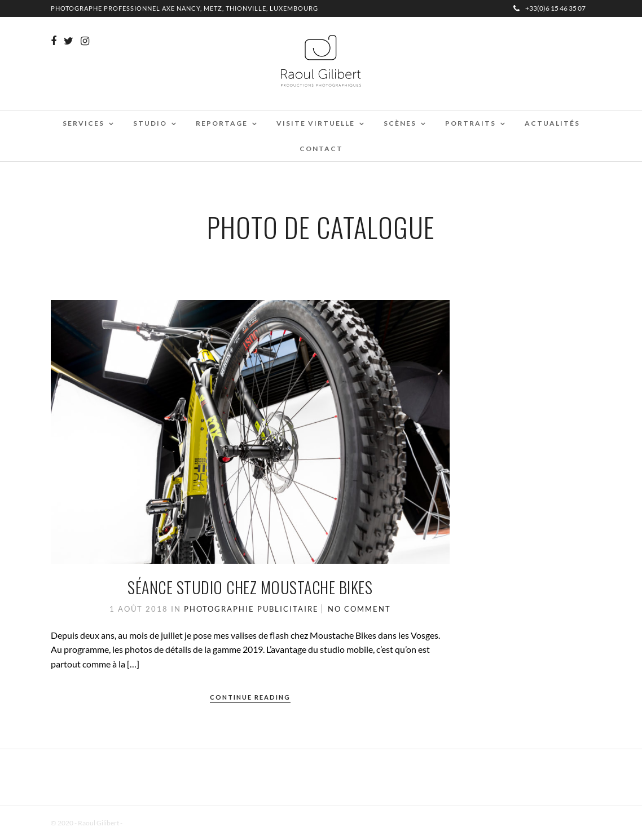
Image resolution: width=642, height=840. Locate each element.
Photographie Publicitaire (251, 609)
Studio (150, 123)
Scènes (400, 123)
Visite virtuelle (316, 123)
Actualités (552, 123)
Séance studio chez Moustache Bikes (250, 587)
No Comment (359, 609)
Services (83, 123)
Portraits (470, 123)
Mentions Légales (149, 823)
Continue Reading (250, 697)
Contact (321, 149)
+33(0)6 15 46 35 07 (549, 8)
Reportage (222, 123)
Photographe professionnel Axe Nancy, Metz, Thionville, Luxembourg (184, 8)
